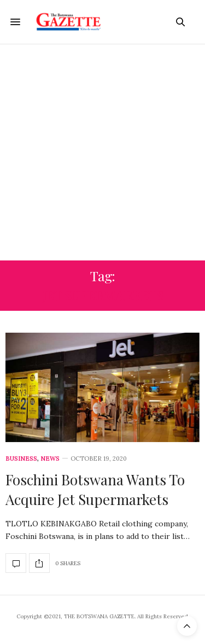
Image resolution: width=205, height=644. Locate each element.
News (50, 459)
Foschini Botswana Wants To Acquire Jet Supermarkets (95, 489)
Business (21, 459)
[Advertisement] (102, 152)
